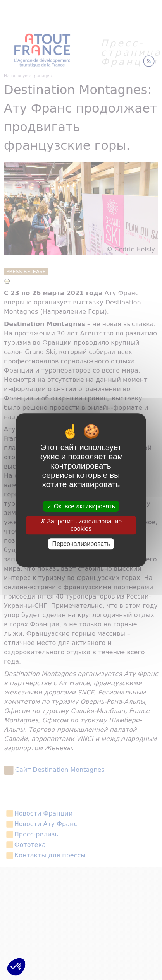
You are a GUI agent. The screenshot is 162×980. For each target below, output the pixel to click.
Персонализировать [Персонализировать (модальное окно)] (81, 544)
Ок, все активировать (81, 506)
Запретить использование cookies (81, 525)
